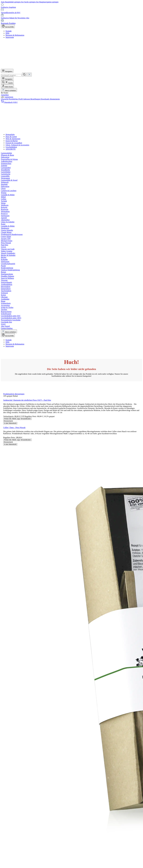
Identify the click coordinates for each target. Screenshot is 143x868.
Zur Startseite (71, 380)
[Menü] (7, 71)
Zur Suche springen (29, 2)
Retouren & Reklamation (15, 35)
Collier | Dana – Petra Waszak (14, 428)
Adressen (27, 99)
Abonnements (55, 99)
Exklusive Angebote (8, 7)
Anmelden (5, 95)
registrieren (9, 97)
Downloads (45, 99)
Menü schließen (9, 91)
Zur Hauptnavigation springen (47, 2)
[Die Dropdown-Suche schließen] (29, 75)
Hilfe (7, 33)
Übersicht (5, 99)
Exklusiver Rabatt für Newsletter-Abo (15, 18)
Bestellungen (36, 99)
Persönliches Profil (16, 99)
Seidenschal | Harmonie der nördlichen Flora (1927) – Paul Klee (27, 400)
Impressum (10, 37)
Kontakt (9, 31)
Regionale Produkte (8, 23)
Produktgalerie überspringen (14, 394)
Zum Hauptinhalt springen (11, 2)
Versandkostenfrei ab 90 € (11, 13)
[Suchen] (24, 75)
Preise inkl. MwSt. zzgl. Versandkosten (17, 419)
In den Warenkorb (10, 423)
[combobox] (11, 75)
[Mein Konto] (7, 86)
